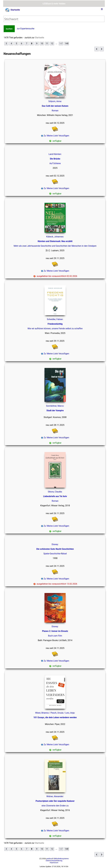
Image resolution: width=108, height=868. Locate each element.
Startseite (13, 10)
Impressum (54, 863)
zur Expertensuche (26, 29)
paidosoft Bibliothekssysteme (58, 859)
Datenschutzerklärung (54, 861)
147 (61, 43)
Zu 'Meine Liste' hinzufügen (55, 136)
